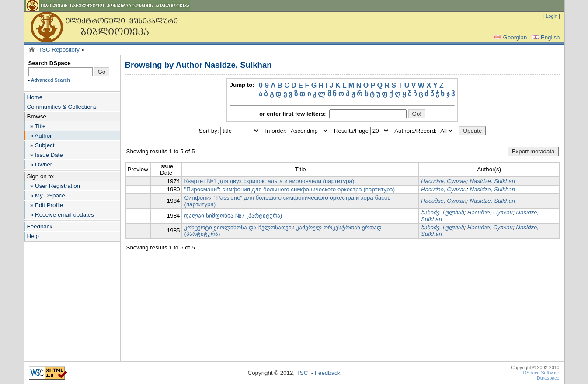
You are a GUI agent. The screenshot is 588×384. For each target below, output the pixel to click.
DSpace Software (541, 373)
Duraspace (548, 378)
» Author (40, 136)
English (545, 37)
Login (552, 16)
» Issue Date (45, 155)
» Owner (40, 164)
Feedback (40, 227)
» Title (37, 126)
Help (33, 236)
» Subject (41, 145)
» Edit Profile (45, 205)
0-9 (264, 85)
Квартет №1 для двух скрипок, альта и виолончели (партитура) (269, 181)
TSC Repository (59, 50)
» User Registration (54, 186)
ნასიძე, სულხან (442, 213)
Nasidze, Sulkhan (492, 181)
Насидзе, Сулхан (444, 181)
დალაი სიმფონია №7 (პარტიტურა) (233, 216)
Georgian (510, 37)
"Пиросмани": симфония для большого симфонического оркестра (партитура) (289, 189)
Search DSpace (50, 63)
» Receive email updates (61, 215)
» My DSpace (46, 195)
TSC (302, 373)
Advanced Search (50, 80)
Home (35, 97)
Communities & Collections (62, 107)
